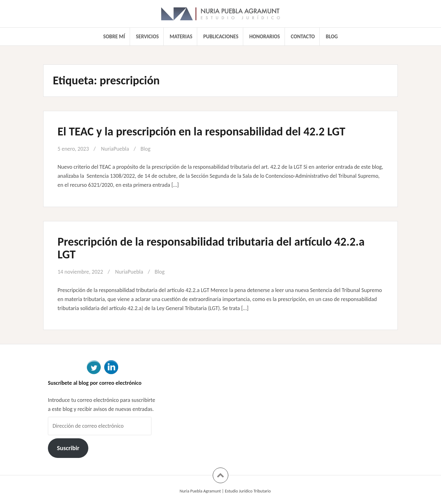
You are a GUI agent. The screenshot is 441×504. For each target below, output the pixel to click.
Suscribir (68, 448)
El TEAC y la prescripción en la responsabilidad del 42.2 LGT (201, 131)
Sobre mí (114, 37)
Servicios (147, 37)
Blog (332, 37)
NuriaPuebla (115, 149)
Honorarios (265, 37)
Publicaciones (221, 37)
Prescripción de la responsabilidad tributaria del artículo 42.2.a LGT (211, 248)
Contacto (303, 37)
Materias (181, 37)
